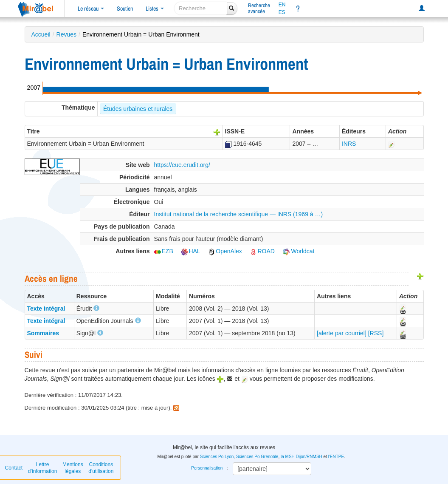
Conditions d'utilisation (101, 468)
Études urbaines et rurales (138, 109)
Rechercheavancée (259, 8)
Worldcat (299, 251)
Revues (66, 34)
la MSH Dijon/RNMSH (301, 457)
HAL (190, 251)
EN (282, 5)
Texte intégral (46, 309)
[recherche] (201, 8)
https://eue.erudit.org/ (182, 165)
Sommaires (43, 333)
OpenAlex (225, 251)
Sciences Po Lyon (217, 457)
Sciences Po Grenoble (257, 457)
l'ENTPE (336, 457)
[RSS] (376, 333)
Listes (155, 8)
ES (282, 12)
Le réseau (91, 8)
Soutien (125, 8)
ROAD (262, 251)
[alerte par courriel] (342, 333)
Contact (14, 468)
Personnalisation (207, 468)
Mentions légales (73, 468)
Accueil (41, 34)
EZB (164, 251)
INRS (349, 144)
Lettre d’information (43, 468)
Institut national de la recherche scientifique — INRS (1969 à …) (239, 214)
